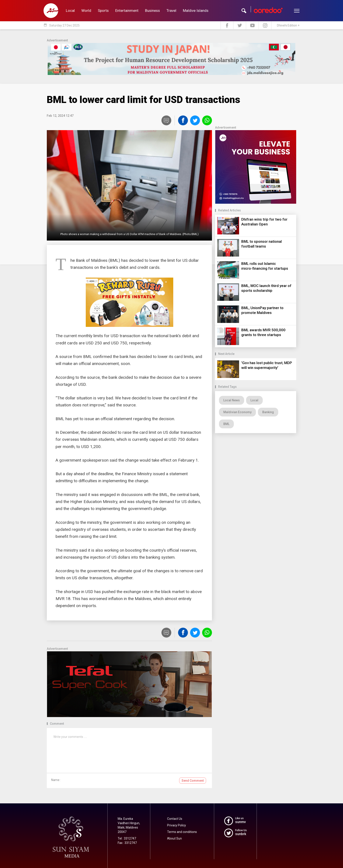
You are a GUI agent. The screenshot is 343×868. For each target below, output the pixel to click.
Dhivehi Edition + (288, 25)
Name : (56, 780)
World (86, 11)
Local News (232, 400)
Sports (103, 11)
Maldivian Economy (237, 412)
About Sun (174, 838)
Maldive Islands (196, 11)
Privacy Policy (177, 825)
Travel (171, 11)
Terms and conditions (182, 832)
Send (193, 781)
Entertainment (127, 11)
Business (152, 11)
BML (226, 424)
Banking (268, 412)
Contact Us (175, 819)
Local (70, 11)
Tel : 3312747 (127, 838)
